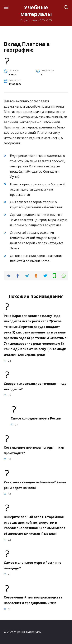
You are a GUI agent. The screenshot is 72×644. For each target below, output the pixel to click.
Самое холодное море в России (36, 418)
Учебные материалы (36, 11)
